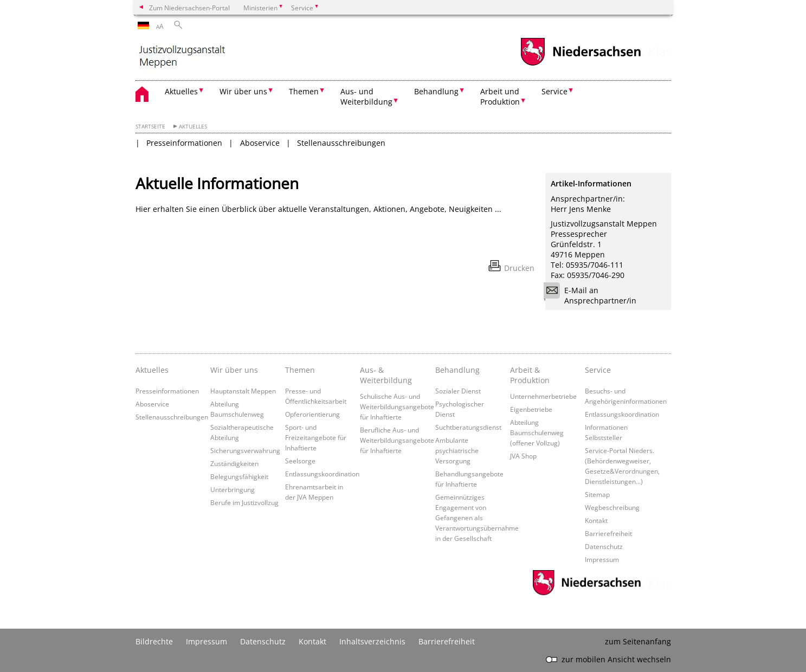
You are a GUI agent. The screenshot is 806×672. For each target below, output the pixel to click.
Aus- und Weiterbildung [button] (366, 96)
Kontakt (596, 520)
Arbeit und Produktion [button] (500, 96)
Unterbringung (233, 489)
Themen (300, 370)
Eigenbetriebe (531, 409)
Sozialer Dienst (458, 391)
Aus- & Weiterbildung (386, 375)
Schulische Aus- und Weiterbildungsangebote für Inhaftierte (397, 406)
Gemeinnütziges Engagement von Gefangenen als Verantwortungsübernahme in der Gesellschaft (477, 518)
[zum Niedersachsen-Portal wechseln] (581, 64)
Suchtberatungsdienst (468, 427)
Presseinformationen (184, 143)
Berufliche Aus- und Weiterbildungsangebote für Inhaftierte (397, 440)
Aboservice (260, 143)
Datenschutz (604, 546)
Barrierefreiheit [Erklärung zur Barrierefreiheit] (447, 641)
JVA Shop (523, 456)
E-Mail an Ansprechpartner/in (594, 295)
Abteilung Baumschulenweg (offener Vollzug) (537, 432)
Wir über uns (234, 370)
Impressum (602, 559)
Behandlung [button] (436, 91)
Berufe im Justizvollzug (244, 502)
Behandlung (457, 370)
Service (598, 370)
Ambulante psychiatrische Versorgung (457, 450)
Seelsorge (300, 461)
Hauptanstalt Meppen (243, 391)
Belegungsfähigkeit (239, 476)
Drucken (519, 268)
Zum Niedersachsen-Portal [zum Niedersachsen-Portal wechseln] (189, 8)
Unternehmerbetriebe (543, 396)
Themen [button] (304, 91)
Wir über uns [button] (243, 91)
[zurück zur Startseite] (230, 57)
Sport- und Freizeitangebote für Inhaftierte (316, 437)
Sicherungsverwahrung (245, 450)
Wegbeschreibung (612, 507)
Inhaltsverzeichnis (372, 641)
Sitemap (597, 494)
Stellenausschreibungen (341, 143)
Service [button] (554, 91)
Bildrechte (154, 641)
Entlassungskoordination (322, 474)
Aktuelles (193, 127)
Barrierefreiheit (608, 533)
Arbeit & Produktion (530, 375)
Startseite (150, 127)
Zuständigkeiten (234, 463)
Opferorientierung (312, 414)
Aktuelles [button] (181, 91)
